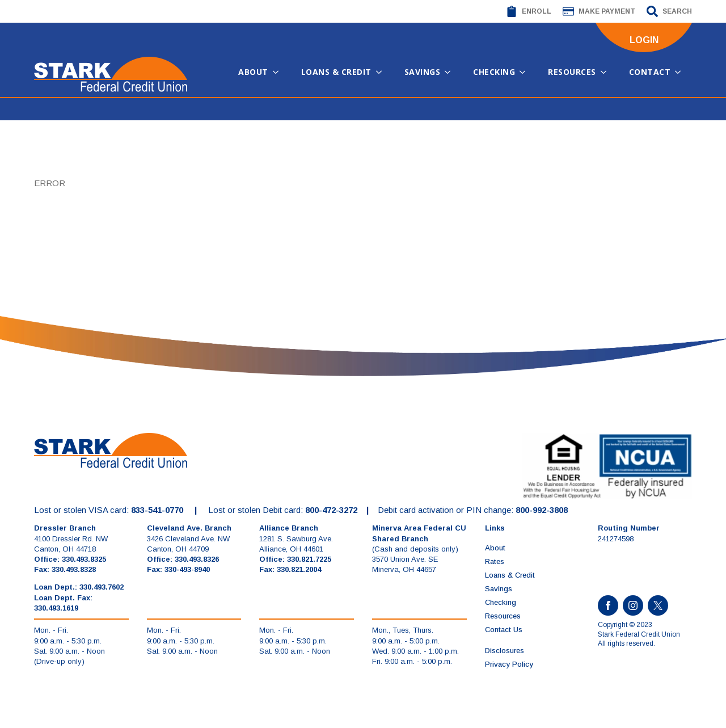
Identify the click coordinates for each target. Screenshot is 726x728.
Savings (423, 72)
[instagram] (633, 605)
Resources (572, 72)
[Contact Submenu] (681, 72)
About (253, 72)
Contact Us (504, 630)
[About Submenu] (279, 72)
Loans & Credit (336, 72)
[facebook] (608, 605)
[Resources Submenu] (607, 72)
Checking (494, 72)
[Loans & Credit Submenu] (382, 72)
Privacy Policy (509, 664)
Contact (650, 72)
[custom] (658, 605)
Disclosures (505, 651)
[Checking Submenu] (526, 72)
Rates (495, 561)
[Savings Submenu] (451, 72)
